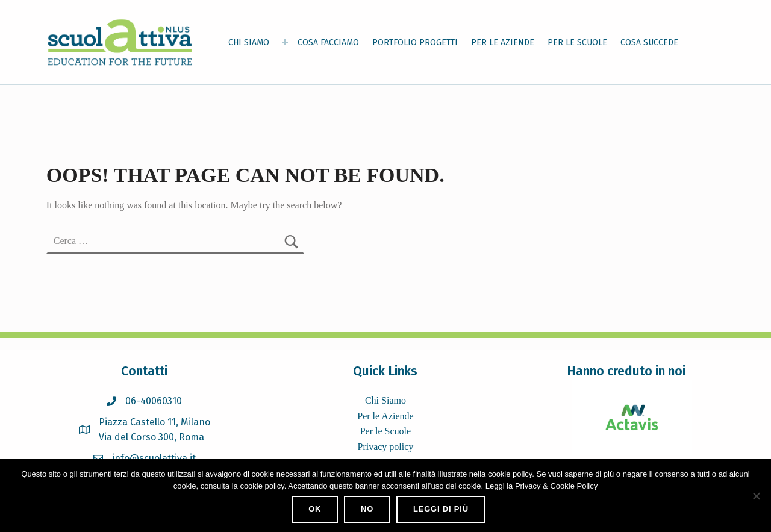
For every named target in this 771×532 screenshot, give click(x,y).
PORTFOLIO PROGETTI (415, 42)
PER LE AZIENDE (503, 42)
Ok (315, 509)
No (367, 509)
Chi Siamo (385, 400)
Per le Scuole (385, 431)
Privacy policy (385, 447)
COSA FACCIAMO (328, 42)
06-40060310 (154, 401)
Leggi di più (441, 509)
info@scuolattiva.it (154, 458)
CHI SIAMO (249, 42)
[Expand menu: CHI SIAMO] (285, 42)
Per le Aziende (385, 416)
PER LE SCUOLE (577, 42)
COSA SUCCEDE (649, 42)
